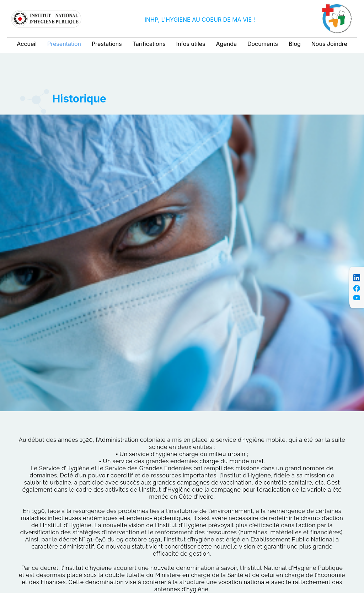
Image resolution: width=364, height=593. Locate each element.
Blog (295, 44)
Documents (263, 44)
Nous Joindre (329, 44)
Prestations (107, 44)
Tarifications (149, 44)
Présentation (64, 44)
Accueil (27, 44)
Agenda (226, 44)
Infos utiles (191, 44)
